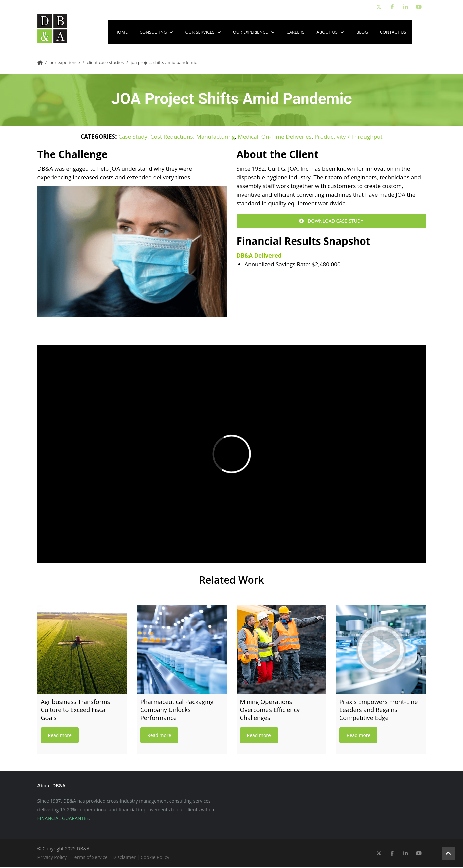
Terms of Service (90, 858)
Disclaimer (124, 858)
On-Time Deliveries (287, 138)
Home (121, 33)
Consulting (157, 33)
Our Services (203, 33)
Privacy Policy (52, 858)
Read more (60, 736)
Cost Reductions (172, 138)
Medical (248, 138)
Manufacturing (215, 138)
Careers (296, 33)
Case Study (133, 138)
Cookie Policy (155, 858)
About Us (330, 33)
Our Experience (254, 33)
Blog (362, 33)
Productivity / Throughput (348, 138)
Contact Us (393, 33)
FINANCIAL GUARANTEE (63, 819)
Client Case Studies (105, 63)
